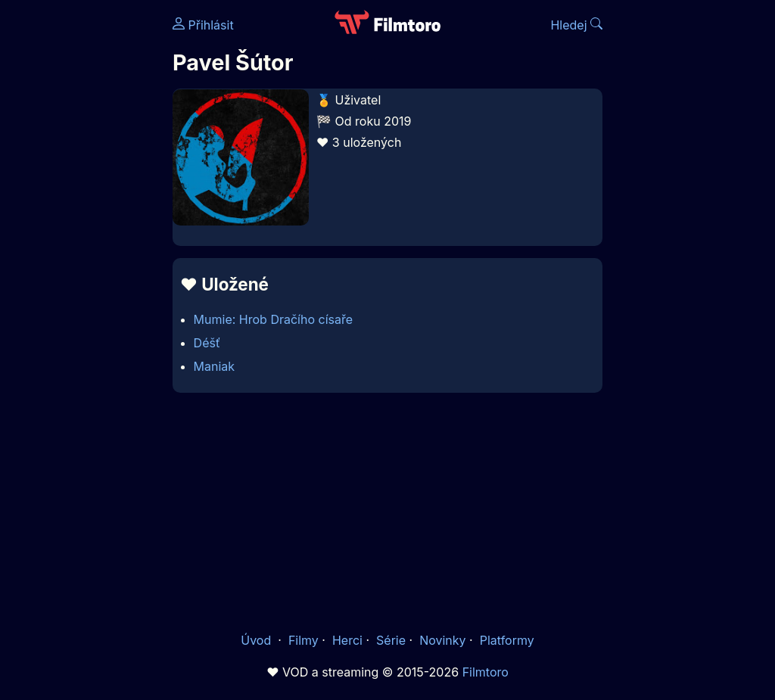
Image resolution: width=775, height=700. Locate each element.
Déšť (207, 343)
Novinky (442, 640)
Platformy (507, 640)
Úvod (257, 640)
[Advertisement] (82, 233)
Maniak (215, 366)
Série (391, 640)
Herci (347, 640)
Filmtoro (486, 672)
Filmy (303, 640)
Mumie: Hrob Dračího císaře (273, 319)
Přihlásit (203, 25)
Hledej (576, 25)
